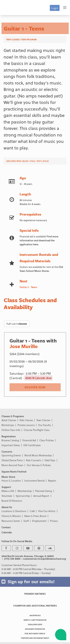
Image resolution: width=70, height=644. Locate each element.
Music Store (8, 477)
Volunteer (7, 496)
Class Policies (47, 440)
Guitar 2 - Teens (28, 287)
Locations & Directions (14, 511)
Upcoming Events (11, 455)
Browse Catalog (10, 440)
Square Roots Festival (14, 471)
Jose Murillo (24, 346)
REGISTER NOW (35, 387)
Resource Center (11, 521)
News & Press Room (35, 516)
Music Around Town (12, 465)
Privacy (54, 521)
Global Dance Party (12, 460)
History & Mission (11, 516)
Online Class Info (11, 430)
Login (55, 8)
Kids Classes (26, 420)
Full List (17, 324)
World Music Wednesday (38, 455)
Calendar (7, 532)
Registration (9, 436)
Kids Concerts (34, 460)
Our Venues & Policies (39, 465)
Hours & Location (11, 481)
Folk (32, 161)
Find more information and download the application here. (39, 240)
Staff (26, 521)
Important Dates (11, 445)
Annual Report (41, 496)
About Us (7, 507)
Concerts (7, 452)
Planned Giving (43, 491)
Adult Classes (9, 420)
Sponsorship (23, 496)
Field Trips (50, 460)
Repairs (52, 481)
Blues (25, 161)
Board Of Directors (12, 501)
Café (32, 511)
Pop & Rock (43, 161)
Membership (25, 491)
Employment (39, 521)
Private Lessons (26, 425)
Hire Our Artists (47, 511)
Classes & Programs (13, 416)
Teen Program (29, 39)
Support (6, 487)
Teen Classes (13, 39)
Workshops (8, 425)
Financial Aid (29, 440)
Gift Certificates (32, 445)
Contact (6, 527)
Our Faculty (44, 425)
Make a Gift (8, 491)
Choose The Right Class (37, 430)
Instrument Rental (34, 481)
